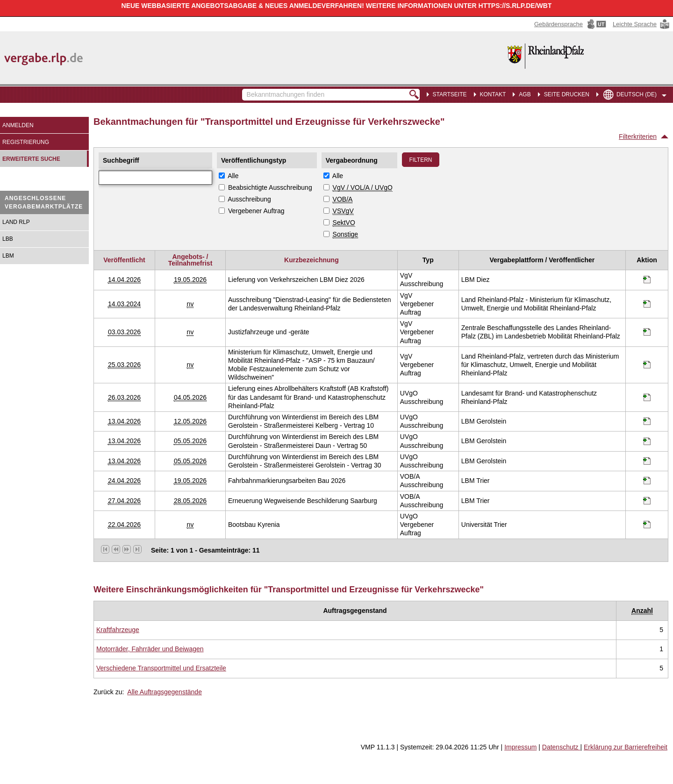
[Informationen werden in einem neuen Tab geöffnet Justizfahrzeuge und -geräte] (647, 332)
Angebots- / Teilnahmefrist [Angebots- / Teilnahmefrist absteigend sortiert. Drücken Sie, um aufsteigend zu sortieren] (190, 260)
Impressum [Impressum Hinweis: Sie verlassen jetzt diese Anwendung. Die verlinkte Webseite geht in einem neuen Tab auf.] (520, 747)
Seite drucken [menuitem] (567, 94)
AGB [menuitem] (525, 94)
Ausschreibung (249, 199)
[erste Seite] (105, 549)
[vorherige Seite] (116, 549)
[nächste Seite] (127, 549)
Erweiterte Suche (31, 159)
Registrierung (26, 142)
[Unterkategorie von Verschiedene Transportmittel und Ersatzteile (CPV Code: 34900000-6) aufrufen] (161, 668)
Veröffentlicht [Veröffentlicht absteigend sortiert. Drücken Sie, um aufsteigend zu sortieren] (124, 260)
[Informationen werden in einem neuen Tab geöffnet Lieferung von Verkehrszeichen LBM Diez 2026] (647, 280)
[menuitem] (491, 94)
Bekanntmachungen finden (247, 90)
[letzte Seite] (137, 549)
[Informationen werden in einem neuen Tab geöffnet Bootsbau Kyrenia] (647, 525)
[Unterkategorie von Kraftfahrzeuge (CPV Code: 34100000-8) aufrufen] (118, 630)
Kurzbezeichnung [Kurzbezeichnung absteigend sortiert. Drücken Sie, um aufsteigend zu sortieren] (311, 260)
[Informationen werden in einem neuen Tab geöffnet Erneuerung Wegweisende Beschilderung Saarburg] (647, 501)
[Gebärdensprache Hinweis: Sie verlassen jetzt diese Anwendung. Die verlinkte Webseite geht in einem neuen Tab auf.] (571, 24)
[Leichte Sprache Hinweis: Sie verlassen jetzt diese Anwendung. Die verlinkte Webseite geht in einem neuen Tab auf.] (642, 24)
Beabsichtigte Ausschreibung (270, 187)
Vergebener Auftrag (256, 211)
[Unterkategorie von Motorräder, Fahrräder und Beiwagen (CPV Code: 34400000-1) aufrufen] (150, 649)
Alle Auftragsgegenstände (165, 692)
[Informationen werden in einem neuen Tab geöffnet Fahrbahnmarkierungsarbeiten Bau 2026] (647, 481)
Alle (233, 176)
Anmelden (18, 125)
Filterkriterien (638, 137)
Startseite (450, 94)
